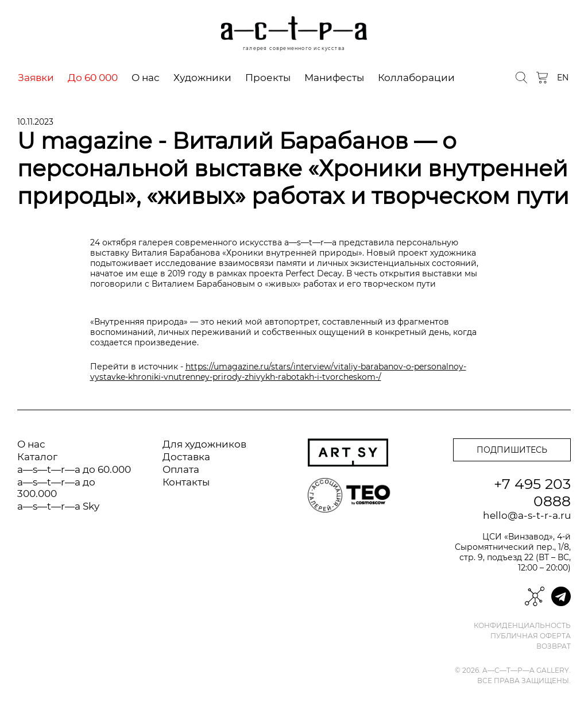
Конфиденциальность (522, 626)
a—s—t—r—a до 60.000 (74, 469)
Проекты (268, 78)
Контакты (186, 482)
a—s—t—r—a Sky (58, 506)
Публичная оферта (531, 636)
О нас (146, 78)
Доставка (186, 457)
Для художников (204, 444)
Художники (202, 78)
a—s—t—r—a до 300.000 (56, 488)
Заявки (36, 78)
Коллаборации (416, 78)
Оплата (181, 469)
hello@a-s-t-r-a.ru (527, 515)
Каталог (37, 457)
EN (563, 78)
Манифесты (334, 78)
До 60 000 (93, 78)
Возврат (554, 646)
